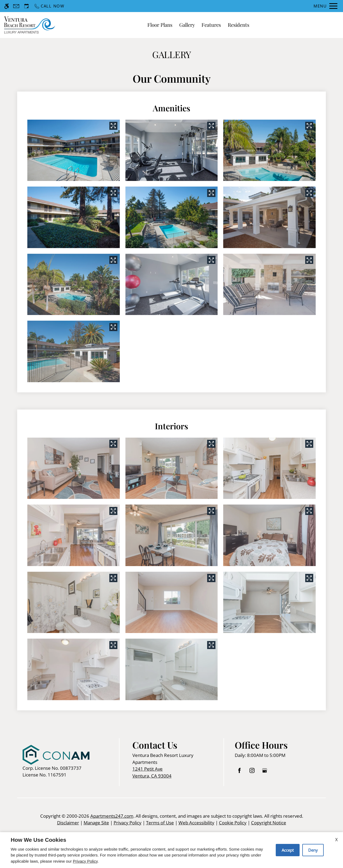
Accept (288, 850)
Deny (313, 850)
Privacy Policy (85, 861)
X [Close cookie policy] (336, 840)
